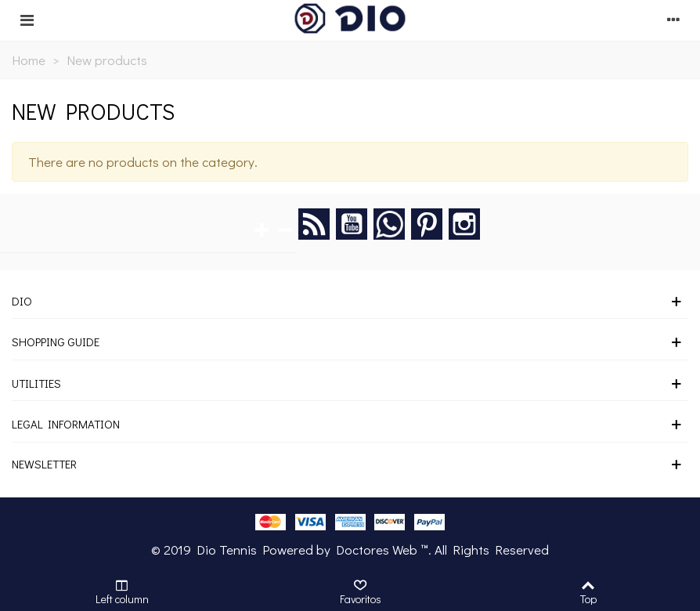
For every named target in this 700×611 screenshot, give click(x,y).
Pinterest (427, 224)
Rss (314, 224)
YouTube (352, 224)
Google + (389, 224)
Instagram (464, 224)
